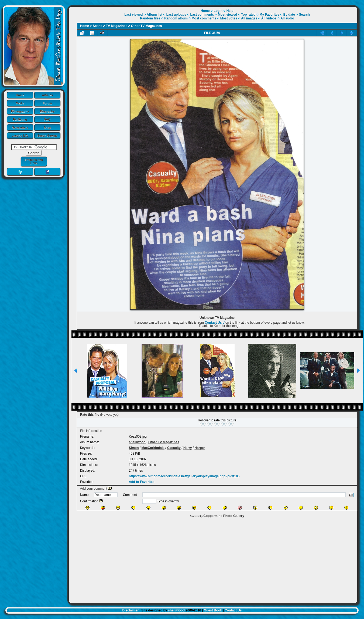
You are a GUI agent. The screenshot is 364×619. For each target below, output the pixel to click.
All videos (269, 18)
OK (351, 495)
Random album (176, 18)
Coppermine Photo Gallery (224, 516)
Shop (47, 127)
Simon (134, 448)
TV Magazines (117, 26)
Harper (200, 448)
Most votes (229, 18)
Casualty (174, 448)
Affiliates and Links (34, 161)
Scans (97, 26)
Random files (150, 18)
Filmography (20, 111)
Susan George (47, 136)
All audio (287, 18)
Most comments (204, 18)
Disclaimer (131, 610)
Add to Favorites (142, 482)
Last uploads (176, 15)
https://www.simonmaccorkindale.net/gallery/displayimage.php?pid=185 (184, 476)
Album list (154, 15)
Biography (47, 111)
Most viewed (227, 15)
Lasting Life (20, 136)
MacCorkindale (153, 448)
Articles (47, 95)
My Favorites (269, 15)
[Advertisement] (213, 559)
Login (218, 11)
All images (249, 18)
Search (304, 15)
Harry (188, 448)
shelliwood (137, 442)
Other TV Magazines (147, 26)
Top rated (248, 15)
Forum (47, 103)
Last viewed (133, 15)
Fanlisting (20, 119)
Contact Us (213, 323)
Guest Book (213, 610)
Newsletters (20, 127)
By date (289, 15)
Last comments (202, 15)
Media (20, 103)
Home (20, 95)
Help (230, 11)
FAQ (47, 119)
